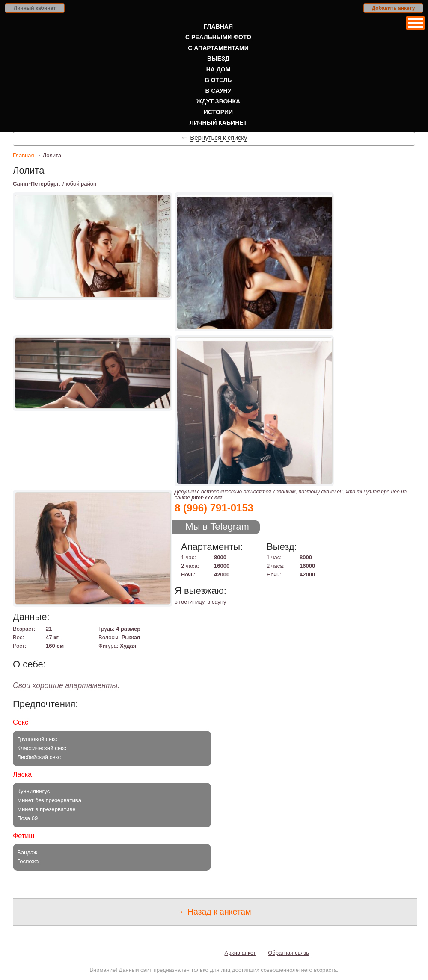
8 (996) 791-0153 (214, 508)
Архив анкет (240, 953)
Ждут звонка (218, 101)
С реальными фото (218, 37)
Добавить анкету (394, 8)
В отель (218, 80)
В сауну (218, 91)
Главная (218, 27)
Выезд (218, 59)
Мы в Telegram (217, 527)
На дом (218, 69)
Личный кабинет (35, 8)
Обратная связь (288, 953)
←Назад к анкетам (215, 912)
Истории (218, 112)
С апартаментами (218, 48)
